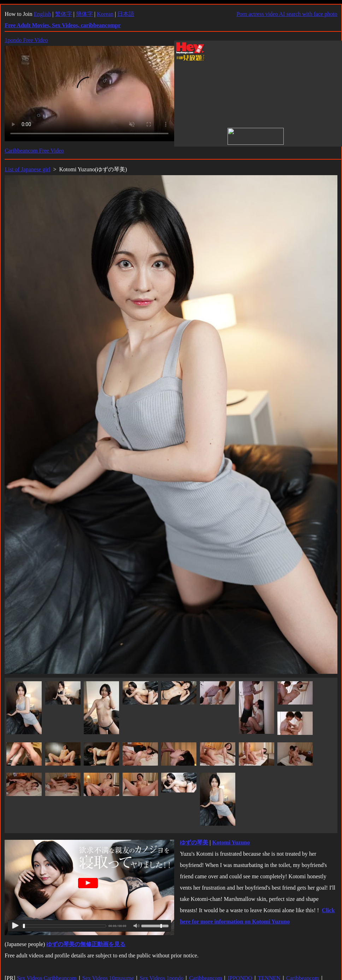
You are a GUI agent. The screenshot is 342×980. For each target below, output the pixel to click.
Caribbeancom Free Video (34, 151)
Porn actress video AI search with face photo (287, 14)
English (42, 14)
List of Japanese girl (27, 169)
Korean (105, 14)
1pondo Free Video (26, 40)
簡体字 (84, 14)
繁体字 (64, 14)
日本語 (126, 14)
